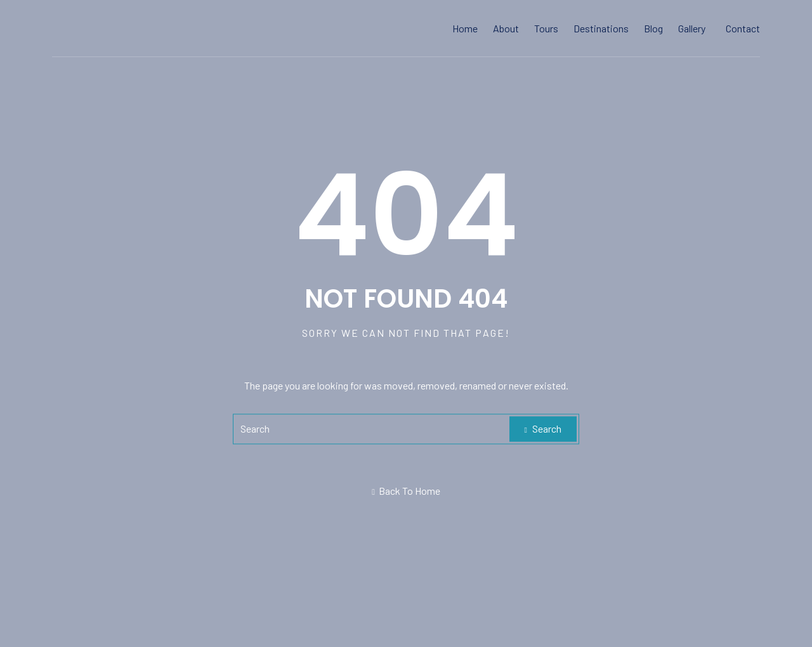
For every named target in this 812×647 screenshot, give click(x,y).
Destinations (601, 28)
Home (465, 28)
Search (543, 429)
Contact (743, 28)
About (506, 28)
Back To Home (406, 491)
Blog (653, 28)
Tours (546, 28)
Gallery (692, 28)
